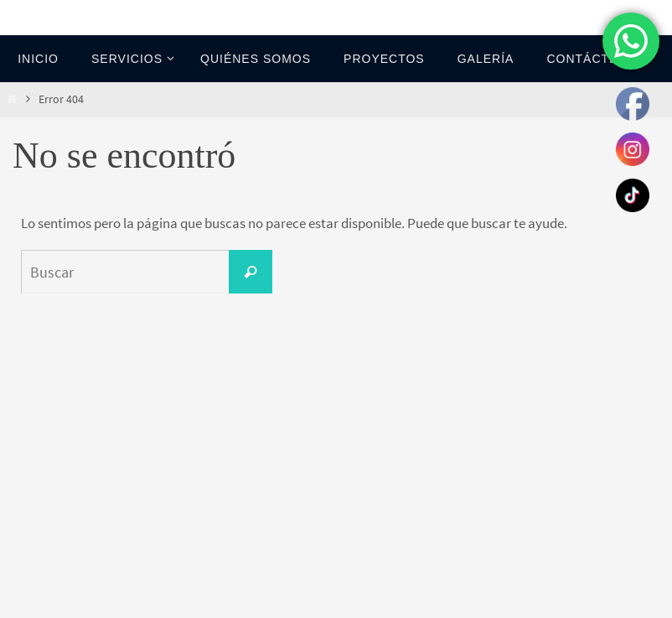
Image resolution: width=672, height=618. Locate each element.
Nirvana (337, 602)
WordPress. (392, 602)
